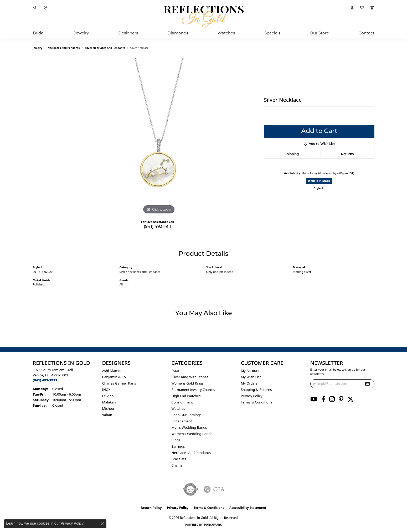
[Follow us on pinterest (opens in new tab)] (341, 399)
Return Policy (151, 508)
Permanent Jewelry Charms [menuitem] (193, 390)
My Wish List (251, 377)
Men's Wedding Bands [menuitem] (189, 427)
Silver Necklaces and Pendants (105, 48)
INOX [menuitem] (106, 390)
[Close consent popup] (102, 524)
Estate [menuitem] (176, 371)
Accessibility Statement (248, 508)
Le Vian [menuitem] (108, 396)
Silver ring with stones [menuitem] (190, 377)
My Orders (249, 383)
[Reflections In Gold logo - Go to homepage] (204, 17)
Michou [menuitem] (108, 408)
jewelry (38, 48)
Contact (366, 34)
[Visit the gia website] (214, 489)
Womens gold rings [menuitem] (188, 383)
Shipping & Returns (256, 390)
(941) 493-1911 (158, 227)
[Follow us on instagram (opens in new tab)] (332, 399)
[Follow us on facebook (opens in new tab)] (323, 399)
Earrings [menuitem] (178, 446)
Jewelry (81, 34)
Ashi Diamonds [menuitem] (114, 371)
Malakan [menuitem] (109, 402)
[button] (35, 8)
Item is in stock (319, 181)
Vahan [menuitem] (107, 415)
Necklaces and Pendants (64, 48)
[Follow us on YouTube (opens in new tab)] (314, 399)
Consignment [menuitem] (182, 402)
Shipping (292, 154)
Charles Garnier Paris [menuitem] (119, 383)
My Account (250, 371)
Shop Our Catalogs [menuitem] (187, 415)
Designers (128, 34)
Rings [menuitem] (176, 440)
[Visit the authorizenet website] (190, 489)
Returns (347, 154)
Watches (226, 34)
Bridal (39, 34)
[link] (45, 8)
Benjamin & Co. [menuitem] (115, 377)
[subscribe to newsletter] (367, 384)
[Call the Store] (45, 380)
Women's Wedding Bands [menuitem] (192, 434)
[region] (159, 137)
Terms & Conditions (257, 402)
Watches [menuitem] (178, 408)
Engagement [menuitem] (182, 421)
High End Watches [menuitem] (186, 396)
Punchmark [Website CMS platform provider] (213, 525)
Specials (272, 34)
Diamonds (178, 34)
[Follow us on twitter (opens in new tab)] (351, 399)
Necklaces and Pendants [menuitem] (191, 453)
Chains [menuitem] (177, 465)
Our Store (319, 34)
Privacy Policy (252, 396)
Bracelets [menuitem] (179, 459)
